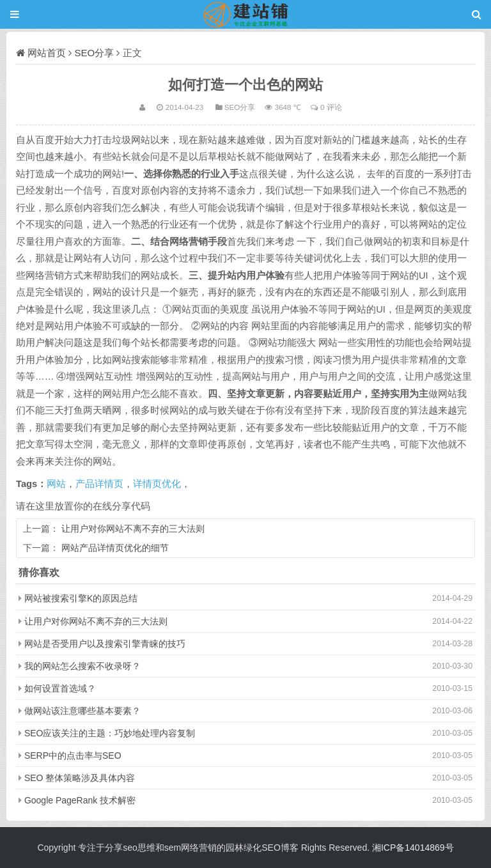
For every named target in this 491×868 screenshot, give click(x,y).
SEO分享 (95, 53)
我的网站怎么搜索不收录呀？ (82, 666)
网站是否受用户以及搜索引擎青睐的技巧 (105, 644)
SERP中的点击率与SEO (73, 756)
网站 (56, 484)
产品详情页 (99, 484)
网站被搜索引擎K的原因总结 (81, 598)
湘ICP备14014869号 (413, 848)
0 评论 (331, 107)
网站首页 (47, 53)
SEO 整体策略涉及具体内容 (80, 778)
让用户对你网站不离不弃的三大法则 (133, 529)
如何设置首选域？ (60, 688)
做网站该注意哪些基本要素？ (82, 711)
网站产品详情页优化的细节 (115, 548)
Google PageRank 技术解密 (80, 800)
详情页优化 (157, 484)
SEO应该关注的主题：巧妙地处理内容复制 (110, 733)
